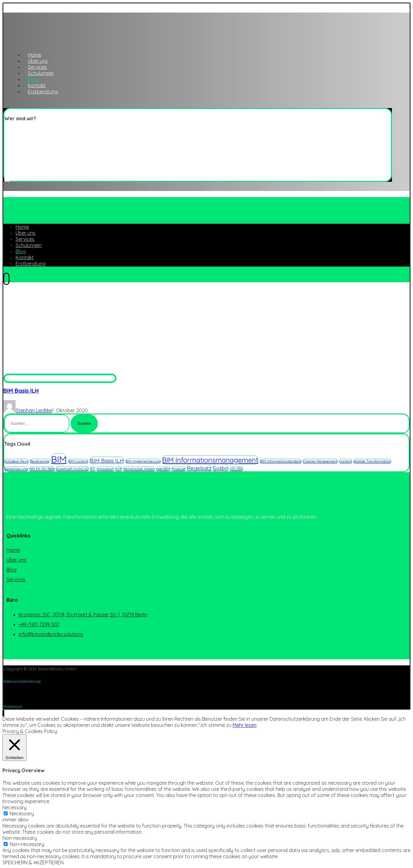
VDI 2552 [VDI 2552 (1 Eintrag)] (236, 469)
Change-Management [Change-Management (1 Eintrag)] (320, 461)
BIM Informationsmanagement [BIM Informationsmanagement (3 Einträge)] (210, 460)
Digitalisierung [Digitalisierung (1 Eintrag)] (16, 469)
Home (13, 550)
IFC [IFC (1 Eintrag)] (93, 469)
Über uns (16, 560)
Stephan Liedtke (34, 410)
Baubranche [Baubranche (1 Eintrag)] (40, 461)
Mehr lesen (245, 725)
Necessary (22, 814)
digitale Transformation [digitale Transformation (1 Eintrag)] (372, 461)
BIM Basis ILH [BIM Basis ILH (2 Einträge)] (107, 460)
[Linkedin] (7, 178)
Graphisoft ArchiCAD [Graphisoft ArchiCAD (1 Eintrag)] (72, 469)
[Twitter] (5, 178)
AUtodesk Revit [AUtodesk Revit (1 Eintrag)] (17, 461)
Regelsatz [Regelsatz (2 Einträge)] (199, 468)
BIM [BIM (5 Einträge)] (59, 459)
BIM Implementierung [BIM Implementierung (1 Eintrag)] (143, 461)
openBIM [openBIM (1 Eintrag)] (163, 469)
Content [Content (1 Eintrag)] (346, 461)
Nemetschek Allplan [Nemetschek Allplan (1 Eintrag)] (139, 469)
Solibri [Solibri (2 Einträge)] (221, 468)
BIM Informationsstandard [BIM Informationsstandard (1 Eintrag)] (281, 461)
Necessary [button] (15, 807)
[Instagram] (9, 178)
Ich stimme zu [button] (216, 725)
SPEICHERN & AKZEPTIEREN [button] (33, 862)
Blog (11, 570)
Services (16, 579)
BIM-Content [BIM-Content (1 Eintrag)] (78, 461)
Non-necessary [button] (20, 838)
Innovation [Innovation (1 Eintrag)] (105, 469)
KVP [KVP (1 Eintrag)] (119, 469)
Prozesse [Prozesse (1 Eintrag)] (179, 469)
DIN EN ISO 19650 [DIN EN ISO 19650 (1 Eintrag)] (42, 469)
